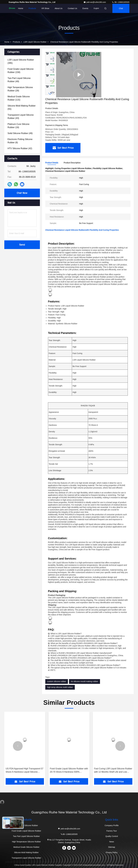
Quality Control (112, 836)
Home (21, 8)
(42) (20, 148)
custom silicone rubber (57, 681)
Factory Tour (112, 831)
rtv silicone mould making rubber (84, 681)
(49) (19, 80)
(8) (20, 141)
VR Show (45, 8)
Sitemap (112, 847)
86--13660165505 (121, 2)
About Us (58, 8)
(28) (20, 89)
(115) (19, 98)
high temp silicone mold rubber (60, 687)
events (85, 8)
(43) (21, 117)
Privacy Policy (112, 852)
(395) (21, 61)
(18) (18, 126)
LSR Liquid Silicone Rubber (35, 42)
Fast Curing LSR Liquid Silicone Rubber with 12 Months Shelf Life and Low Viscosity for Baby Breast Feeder (113, 771)
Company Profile (112, 825)
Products (32, 8)
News (112, 842)
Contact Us (72, 8)
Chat (121, 8)
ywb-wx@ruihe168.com (95, 2)
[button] (50, 94)
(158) (21, 71)
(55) (22, 107)
